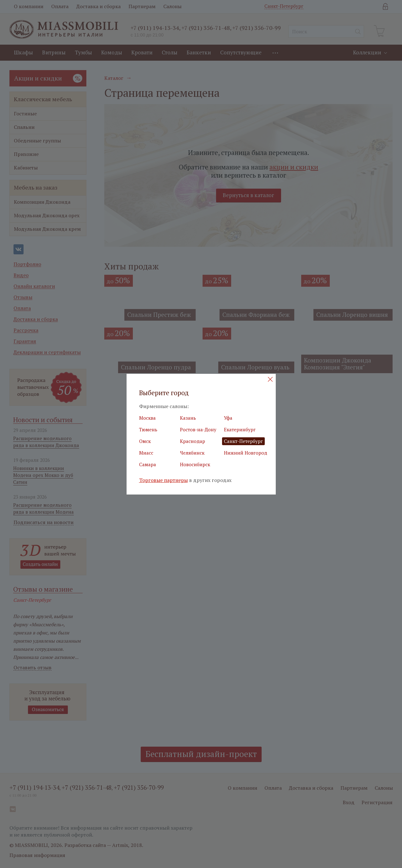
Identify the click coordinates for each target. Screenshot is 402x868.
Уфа (228, 418)
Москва (147, 418)
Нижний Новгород (246, 453)
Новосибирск (195, 464)
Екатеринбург (240, 429)
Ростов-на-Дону (198, 429)
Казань (188, 418)
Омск (145, 441)
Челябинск (192, 453)
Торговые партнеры (163, 480)
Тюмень (148, 429)
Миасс (146, 453)
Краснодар (193, 441)
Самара (148, 464)
